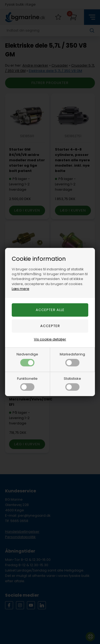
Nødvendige (27, 359)
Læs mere (21, 289)
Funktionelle (27, 383)
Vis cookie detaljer (50, 339)
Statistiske (72, 383)
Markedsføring (72, 359)
